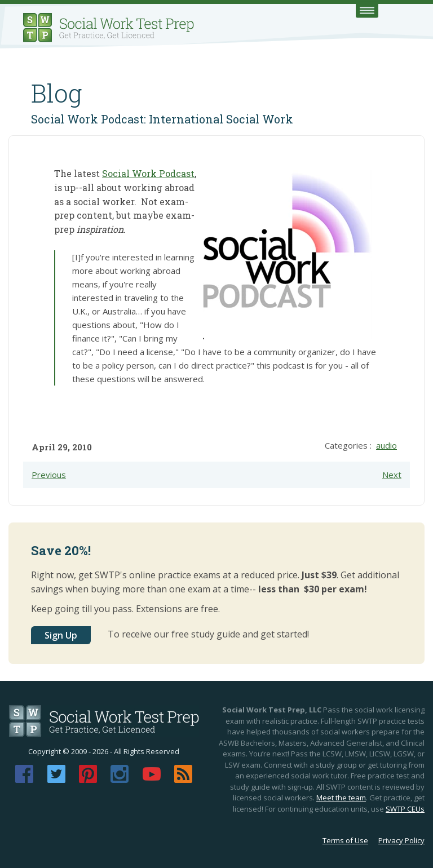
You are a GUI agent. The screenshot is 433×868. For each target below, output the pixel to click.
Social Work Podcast (148, 173)
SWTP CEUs (405, 809)
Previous (49, 475)
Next (392, 475)
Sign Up (61, 635)
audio (386, 445)
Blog (57, 93)
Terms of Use (345, 840)
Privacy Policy (401, 840)
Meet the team (341, 798)
